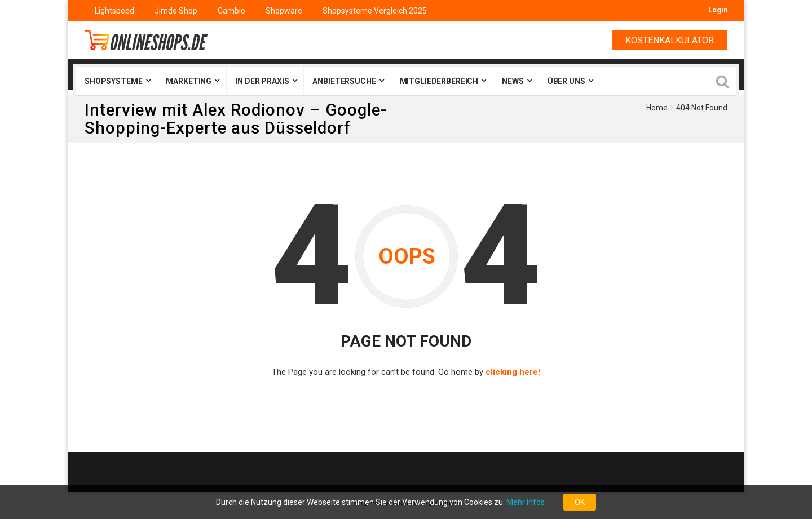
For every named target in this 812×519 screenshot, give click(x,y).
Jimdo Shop (176, 11)
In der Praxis (262, 81)
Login (718, 10)
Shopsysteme (113, 81)
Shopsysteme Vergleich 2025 (375, 11)
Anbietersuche (344, 81)
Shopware (284, 11)
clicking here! (513, 372)
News (513, 81)
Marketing (189, 81)
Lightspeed (114, 11)
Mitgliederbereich (439, 81)
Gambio (231, 11)
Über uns (566, 81)
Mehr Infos (526, 502)
